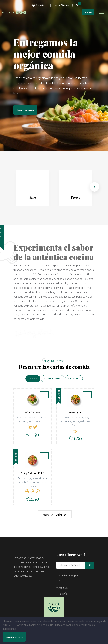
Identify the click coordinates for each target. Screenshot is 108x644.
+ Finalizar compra (67, 575)
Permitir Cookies (14, 637)
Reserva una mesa (25, 110)
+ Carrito (62, 581)
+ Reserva (62, 587)
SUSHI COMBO (53, 379)
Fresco (76, 197)
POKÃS (33, 379)
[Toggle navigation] (101, 12)
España (38, 5)
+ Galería (62, 594)
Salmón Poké (33, 412)
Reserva (88, 12)
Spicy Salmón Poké (33, 478)
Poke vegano (75, 412)
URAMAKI (74, 379)
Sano (33, 197)
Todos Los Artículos (54, 515)
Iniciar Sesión (61, 5)
